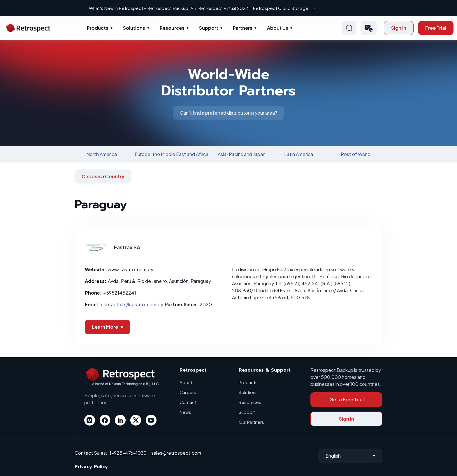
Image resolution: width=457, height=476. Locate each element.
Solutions (134, 28)
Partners (243, 28)
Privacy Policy (91, 467)
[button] (369, 28)
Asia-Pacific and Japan (242, 154)
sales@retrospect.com (176, 453)
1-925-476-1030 (128, 453)
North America (102, 154)
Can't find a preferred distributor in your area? (228, 113)
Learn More (108, 327)
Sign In (399, 28)
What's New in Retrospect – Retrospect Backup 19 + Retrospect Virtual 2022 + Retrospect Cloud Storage (223, 8)
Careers (188, 392)
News (185, 412)
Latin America (299, 154)
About (186, 382)
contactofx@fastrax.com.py (132, 304)
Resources (172, 28)
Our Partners (251, 422)
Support (209, 28)
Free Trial (436, 28)
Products (98, 28)
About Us (278, 28)
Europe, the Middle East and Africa (172, 154)
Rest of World (356, 154)
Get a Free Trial (347, 399)
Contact (188, 402)
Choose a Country (103, 176)
